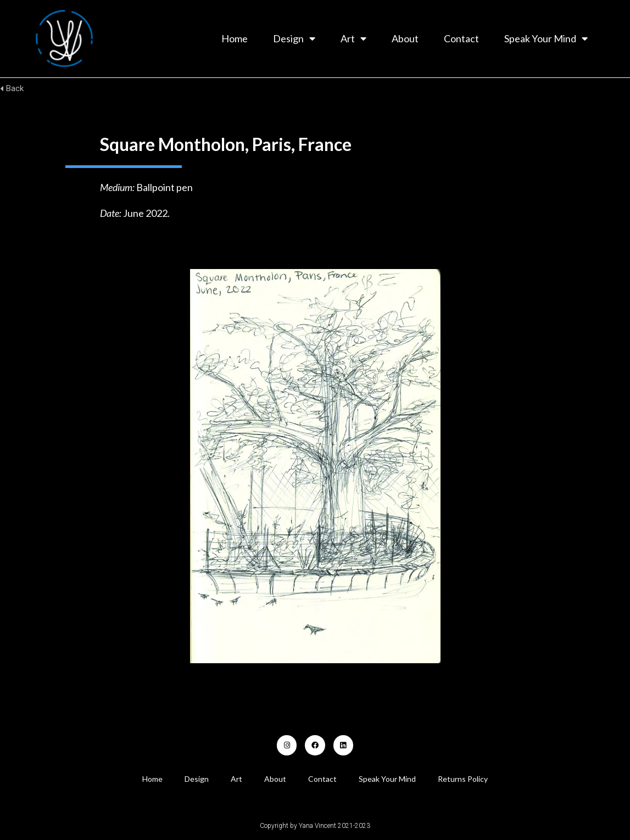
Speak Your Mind (546, 38)
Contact (461, 38)
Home (235, 38)
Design (294, 38)
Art (353, 38)
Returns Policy (463, 779)
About (405, 38)
